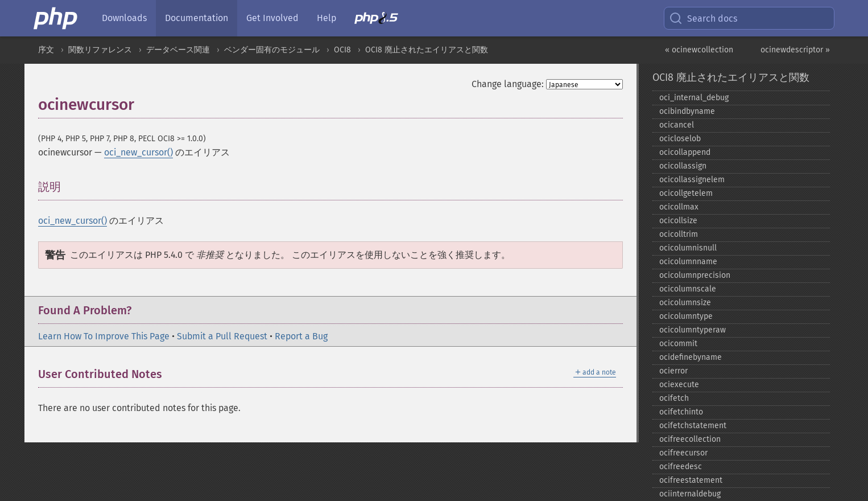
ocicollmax (679, 207)
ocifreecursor (683, 453)
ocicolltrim (679, 234)
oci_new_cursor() (139, 152)
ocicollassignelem (692, 180)
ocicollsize (678, 221)
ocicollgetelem (686, 193)
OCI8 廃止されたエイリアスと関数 (427, 50)
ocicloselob (680, 139)
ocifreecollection (690, 439)
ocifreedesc (681, 467)
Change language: (508, 84)
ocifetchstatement (693, 426)
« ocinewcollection (699, 50)
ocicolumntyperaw (693, 330)
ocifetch (674, 398)
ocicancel (677, 125)
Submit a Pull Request (222, 336)
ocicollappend (685, 152)
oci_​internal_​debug (694, 98)
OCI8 (342, 50)
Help (326, 18)
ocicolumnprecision (695, 275)
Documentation (197, 18)
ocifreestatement (691, 480)
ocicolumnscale (688, 289)
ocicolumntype (686, 316)
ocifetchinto (681, 412)
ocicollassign (683, 166)
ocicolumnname (688, 262)
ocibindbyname (687, 111)
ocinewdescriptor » (795, 50)
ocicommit (678, 344)
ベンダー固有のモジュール (272, 50)
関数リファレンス (100, 50)
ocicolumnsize (685, 303)
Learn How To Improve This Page (104, 336)
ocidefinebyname (691, 357)
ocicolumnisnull (688, 248)
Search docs (703, 18)
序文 (46, 50)
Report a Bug (301, 336)
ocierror (673, 371)
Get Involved (272, 18)
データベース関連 (178, 50)
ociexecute (679, 385)
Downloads (124, 18)
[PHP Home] (56, 18)
